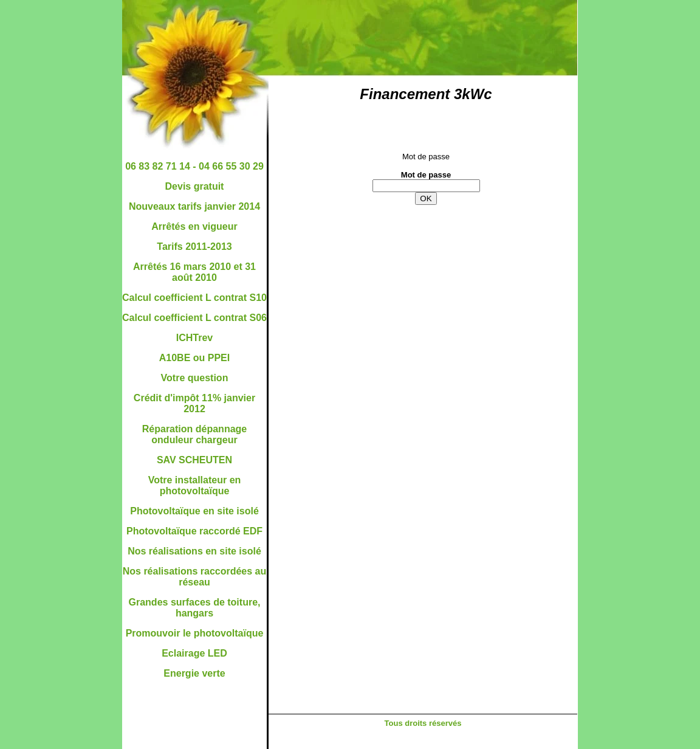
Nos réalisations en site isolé (194, 551)
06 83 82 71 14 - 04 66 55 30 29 (194, 166)
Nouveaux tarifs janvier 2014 (194, 206)
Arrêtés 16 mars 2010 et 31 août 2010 (194, 272)
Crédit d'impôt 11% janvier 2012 (194, 403)
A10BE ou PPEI (194, 358)
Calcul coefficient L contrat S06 (194, 318)
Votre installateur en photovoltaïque (195, 485)
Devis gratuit (195, 186)
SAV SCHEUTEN (194, 460)
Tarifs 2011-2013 (194, 247)
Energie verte (194, 673)
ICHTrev (194, 338)
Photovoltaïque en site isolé (194, 511)
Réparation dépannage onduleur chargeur (194, 434)
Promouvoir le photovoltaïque (195, 633)
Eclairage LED (194, 653)
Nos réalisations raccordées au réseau (195, 577)
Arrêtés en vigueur (194, 226)
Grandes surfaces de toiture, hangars (195, 608)
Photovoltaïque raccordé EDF (194, 531)
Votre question (195, 378)
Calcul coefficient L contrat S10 (194, 298)
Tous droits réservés (423, 723)
